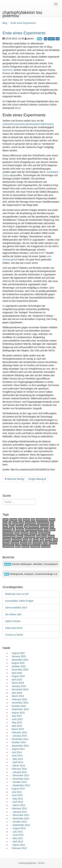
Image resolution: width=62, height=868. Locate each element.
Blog (5, 23)
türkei (15, 523)
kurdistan (44, 526)
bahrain (51, 536)
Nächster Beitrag (14, 479)
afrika (17, 533)
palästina (20, 530)
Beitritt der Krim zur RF (17, 594)
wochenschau (43, 523)
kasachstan (17, 539)
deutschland (30, 536)
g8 (30, 539)
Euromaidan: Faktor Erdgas (19, 601)
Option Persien (13, 621)
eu (45, 39)
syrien (6, 520)
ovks (46, 530)
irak (26, 526)
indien (36, 539)
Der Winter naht (13, 614)
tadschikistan (44, 533)
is (14, 530)
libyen (12, 526)
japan (18, 546)
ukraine (26, 520)
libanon (20, 536)
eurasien (33, 533)
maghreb (7, 539)
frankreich (7, 530)
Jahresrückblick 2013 (16, 608)
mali (38, 536)
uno (52, 523)
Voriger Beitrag (37, 479)
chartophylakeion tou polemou (22, 13)
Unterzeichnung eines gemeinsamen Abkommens (28, 124)
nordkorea (37, 543)
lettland (6, 543)
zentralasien (8, 533)
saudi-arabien (42, 520)
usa (58, 39)
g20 (30, 543)
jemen (52, 530)
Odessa (48, 539)
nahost (52, 520)
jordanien (15, 543)
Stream (8, 564)
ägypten (19, 526)
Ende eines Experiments (23, 23)
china (5, 526)
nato (52, 526)
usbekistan (35, 546)
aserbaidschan (9, 536)
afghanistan (34, 526)
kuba (55, 539)
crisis (44, 536)
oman (25, 539)
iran (33, 520)
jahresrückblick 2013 (34, 530)
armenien (53, 543)
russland (13, 520)
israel (21, 523)
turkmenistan (8, 546)
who (42, 539)
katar (5, 523)
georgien (25, 546)
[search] (19, 502)
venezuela (46, 546)
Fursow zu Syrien (14, 635)
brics (45, 543)
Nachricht (7, 70)
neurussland (30, 523)
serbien (51, 39)
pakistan (25, 533)
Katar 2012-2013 (14, 628)
